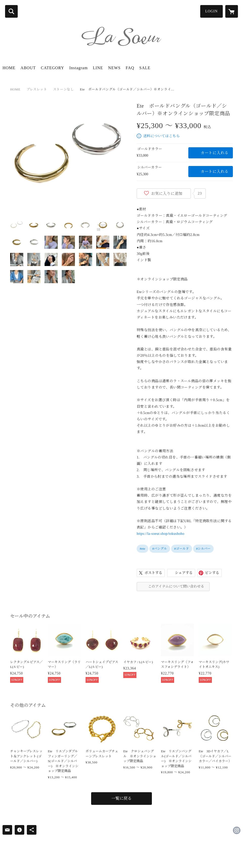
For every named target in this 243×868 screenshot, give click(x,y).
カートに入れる (215, 153)
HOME (9, 68)
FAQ (130, 68)
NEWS (114, 68)
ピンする (212, 573)
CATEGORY (52, 68)
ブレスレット (37, 89)
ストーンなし (64, 89)
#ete (143, 549)
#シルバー (204, 549)
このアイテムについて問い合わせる (176, 586)
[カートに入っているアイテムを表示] (232, 11)
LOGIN (211, 11)
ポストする (153, 573)
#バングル (160, 549)
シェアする (184, 573)
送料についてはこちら (161, 136)
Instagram (79, 68)
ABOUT (28, 68)
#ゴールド (182, 549)
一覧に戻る (121, 798)
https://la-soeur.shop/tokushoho (160, 534)
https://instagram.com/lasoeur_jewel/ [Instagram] (237, 830)
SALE (145, 68)
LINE (98, 68)
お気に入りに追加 (167, 194)
